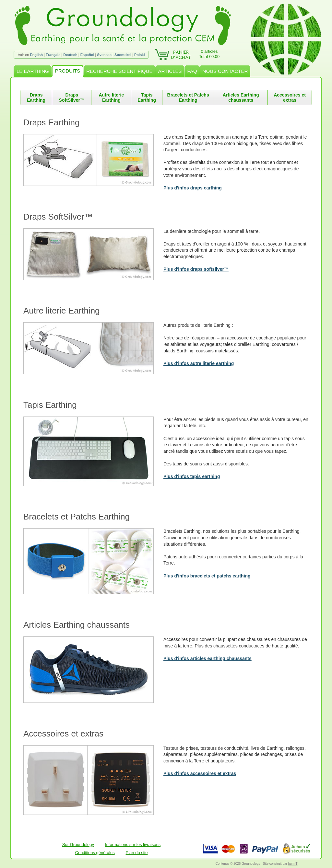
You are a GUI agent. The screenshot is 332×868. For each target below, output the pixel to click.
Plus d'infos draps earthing (193, 188)
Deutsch (70, 55)
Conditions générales (95, 853)
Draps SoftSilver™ (72, 97)
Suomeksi (123, 55)
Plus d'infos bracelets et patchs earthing (207, 576)
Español (87, 55)
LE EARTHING (33, 71)
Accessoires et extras (290, 97)
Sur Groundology (78, 845)
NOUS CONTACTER (225, 71)
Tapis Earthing (147, 97)
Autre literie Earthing (111, 97)
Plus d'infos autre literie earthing (199, 363)
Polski (139, 55)
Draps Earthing (36, 97)
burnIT (293, 864)
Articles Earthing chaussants (241, 97)
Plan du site (137, 853)
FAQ (192, 71)
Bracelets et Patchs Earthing (188, 97)
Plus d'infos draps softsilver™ (196, 269)
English (36, 55)
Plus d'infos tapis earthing (192, 476)
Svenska (104, 55)
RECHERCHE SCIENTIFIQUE (119, 71)
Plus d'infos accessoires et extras (200, 773)
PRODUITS (68, 71)
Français (53, 55)
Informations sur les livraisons (133, 845)
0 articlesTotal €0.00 (209, 54)
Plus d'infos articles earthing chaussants (207, 658)
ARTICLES (170, 71)
